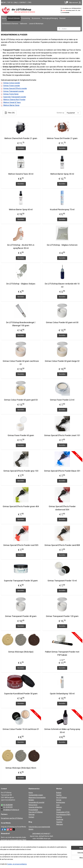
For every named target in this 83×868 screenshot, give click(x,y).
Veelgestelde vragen (36, 795)
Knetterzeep (61, 802)
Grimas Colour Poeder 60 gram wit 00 (62, 322)
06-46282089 (8, 805)
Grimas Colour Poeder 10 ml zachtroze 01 (21, 729)
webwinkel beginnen (46, 864)
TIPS (30, 3)
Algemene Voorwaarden (37, 798)
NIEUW (3, 3)
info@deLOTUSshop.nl (11, 810)
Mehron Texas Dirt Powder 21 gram (62, 138)
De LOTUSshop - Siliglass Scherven (62, 245)
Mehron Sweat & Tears (12, 102)
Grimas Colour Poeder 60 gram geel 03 (21, 400)
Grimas (59, 800)
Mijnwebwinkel (65, 864)
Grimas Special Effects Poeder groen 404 (21, 506)
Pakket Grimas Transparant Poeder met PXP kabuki (62, 653)
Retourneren (33, 805)
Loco (58, 805)
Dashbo (59, 795)
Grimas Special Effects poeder (15, 88)
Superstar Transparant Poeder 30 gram (21, 581)
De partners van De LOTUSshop (12, 818)
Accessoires (36, 18)
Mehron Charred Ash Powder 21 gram (21, 138)
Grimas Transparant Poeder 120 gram (62, 616)
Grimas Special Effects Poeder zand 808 (62, 545)
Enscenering (26, 18)
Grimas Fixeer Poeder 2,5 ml (62, 400)
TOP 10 (10, 3)
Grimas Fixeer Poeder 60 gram (21, 435)
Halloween (24, 24)
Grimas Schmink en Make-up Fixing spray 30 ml (62, 731)
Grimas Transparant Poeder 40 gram (21, 616)
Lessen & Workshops (36, 24)
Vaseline (59, 822)
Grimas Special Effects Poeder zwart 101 (62, 435)
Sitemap (32, 815)
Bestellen (21, 148)
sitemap (34, 864)
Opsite (59, 810)
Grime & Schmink (14, 18)
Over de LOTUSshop (36, 812)
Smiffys (59, 817)
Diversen (62, 18)
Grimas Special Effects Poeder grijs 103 (21, 471)
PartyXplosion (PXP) (63, 815)
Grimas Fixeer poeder (12, 86)
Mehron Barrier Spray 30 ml (62, 174)
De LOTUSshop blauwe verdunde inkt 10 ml (62, 285)
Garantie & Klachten (35, 807)
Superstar (60, 819)
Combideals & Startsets (10, 24)
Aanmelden (7, 854)
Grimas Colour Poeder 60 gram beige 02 (62, 361)
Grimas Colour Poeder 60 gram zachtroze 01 (21, 363)
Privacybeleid (33, 810)
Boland (59, 793)
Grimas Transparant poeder (14, 91)
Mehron (59, 807)
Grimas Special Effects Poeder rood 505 (21, 545)
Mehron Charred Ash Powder (14, 100)
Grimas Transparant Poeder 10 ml (62, 581)
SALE (16, 3)
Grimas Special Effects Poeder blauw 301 (62, 471)
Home (4, 18)
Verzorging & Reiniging (50, 18)
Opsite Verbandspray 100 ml (62, 694)
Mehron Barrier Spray (11, 105)
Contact (31, 817)
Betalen (31, 800)
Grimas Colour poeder (12, 83)
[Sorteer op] (73, 113)
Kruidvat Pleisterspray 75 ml (62, 209)
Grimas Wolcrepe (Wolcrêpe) (21, 652)
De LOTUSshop (62, 798)
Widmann (60, 824)
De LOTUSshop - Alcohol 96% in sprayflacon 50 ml (21, 247)
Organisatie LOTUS (63, 812)
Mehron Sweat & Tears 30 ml (21, 174)
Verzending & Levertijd (36, 802)
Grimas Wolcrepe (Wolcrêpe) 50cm (21, 768)
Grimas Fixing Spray (11, 94)
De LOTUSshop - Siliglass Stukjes (21, 284)
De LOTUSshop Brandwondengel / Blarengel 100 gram (21, 324)
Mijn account (75, 3)
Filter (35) (10, 113)
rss (38, 864)
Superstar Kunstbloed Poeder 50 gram (21, 694)
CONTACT (23, 3)
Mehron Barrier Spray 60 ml (21, 209)
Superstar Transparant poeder (15, 97)
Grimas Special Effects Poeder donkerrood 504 (62, 508)
